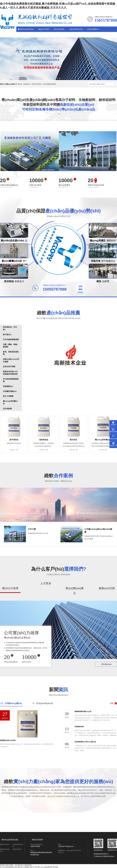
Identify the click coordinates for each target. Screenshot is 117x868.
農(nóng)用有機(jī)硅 (10, 402)
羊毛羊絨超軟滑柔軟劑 (49, 84)
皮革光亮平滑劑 (36, 84)
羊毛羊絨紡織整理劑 (11, 339)
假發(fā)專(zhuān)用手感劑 (11, 360)
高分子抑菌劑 (8, 396)
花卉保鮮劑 (7, 409)
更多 (112, 703)
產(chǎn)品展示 (59, 29)
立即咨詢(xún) (80, 289)
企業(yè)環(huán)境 (76, 29)
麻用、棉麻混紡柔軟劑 (11, 353)
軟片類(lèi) (7, 335)
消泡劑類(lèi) (8, 386)
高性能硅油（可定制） (10, 328)
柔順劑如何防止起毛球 (8, 740)
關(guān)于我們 (44, 29)
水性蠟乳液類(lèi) (10, 391)
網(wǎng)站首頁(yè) (27, 29)
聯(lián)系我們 (42, 35)
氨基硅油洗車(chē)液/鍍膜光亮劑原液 (10, 373)
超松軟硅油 (27, 84)
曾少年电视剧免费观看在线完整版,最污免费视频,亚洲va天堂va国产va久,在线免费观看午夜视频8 (29, 867)
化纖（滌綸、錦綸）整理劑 (11, 346)
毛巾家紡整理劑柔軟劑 (11, 380)
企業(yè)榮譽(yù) (93, 29)
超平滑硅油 (19, 84)
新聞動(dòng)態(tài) (25, 35)
